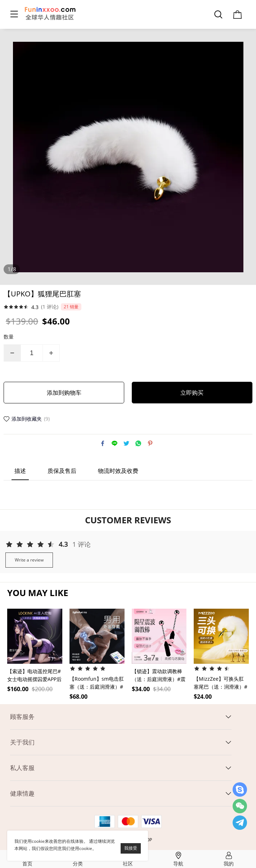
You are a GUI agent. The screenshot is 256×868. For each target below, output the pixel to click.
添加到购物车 (64, 393)
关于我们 (22, 742)
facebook (103, 443)
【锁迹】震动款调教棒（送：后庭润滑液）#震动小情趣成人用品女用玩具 (159, 675)
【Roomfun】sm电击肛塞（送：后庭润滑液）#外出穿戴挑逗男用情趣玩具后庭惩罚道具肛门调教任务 (97, 683)
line (114, 443)
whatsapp (138, 443)
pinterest (150, 443)
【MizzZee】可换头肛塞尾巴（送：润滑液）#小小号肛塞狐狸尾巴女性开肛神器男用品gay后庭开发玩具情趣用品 (221, 683)
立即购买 (192, 393)
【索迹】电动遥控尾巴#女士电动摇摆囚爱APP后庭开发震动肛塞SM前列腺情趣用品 (34, 675)
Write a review (29, 560)
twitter (126, 443)
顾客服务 (22, 717)
